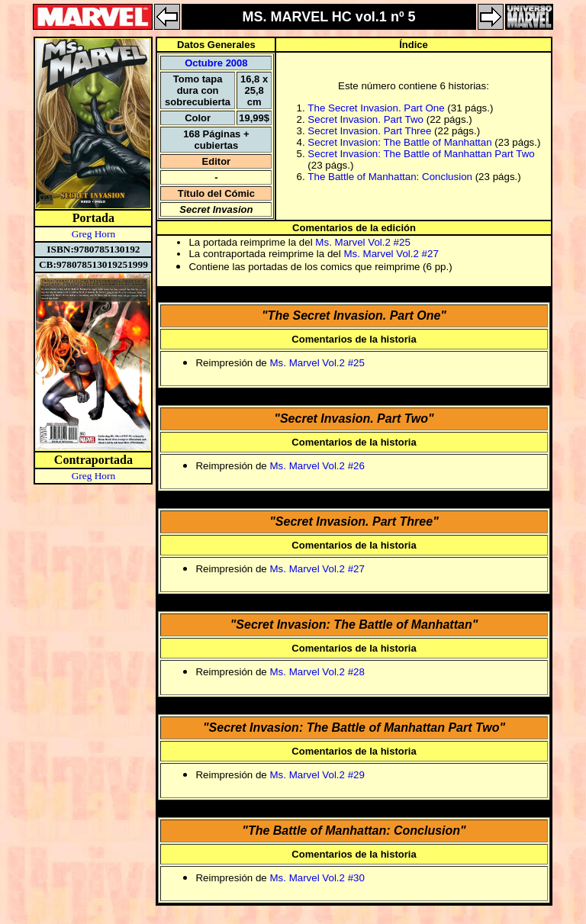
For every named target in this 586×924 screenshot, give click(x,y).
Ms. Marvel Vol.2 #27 (391, 254)
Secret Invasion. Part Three (369, 131)
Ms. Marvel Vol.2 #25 (362, 242)
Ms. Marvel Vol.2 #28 (317, 672)
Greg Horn (93, 234)
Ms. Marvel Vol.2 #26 (317, 466)
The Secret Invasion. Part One (376, 108)
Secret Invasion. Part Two (365, 119)
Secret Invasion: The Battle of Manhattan (399, 142)
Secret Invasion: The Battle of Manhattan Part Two (421, 154)
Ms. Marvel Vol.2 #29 (317, 775)
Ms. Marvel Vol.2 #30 (317, 878)
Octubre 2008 (216, 63)
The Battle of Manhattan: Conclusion (390, 177)
